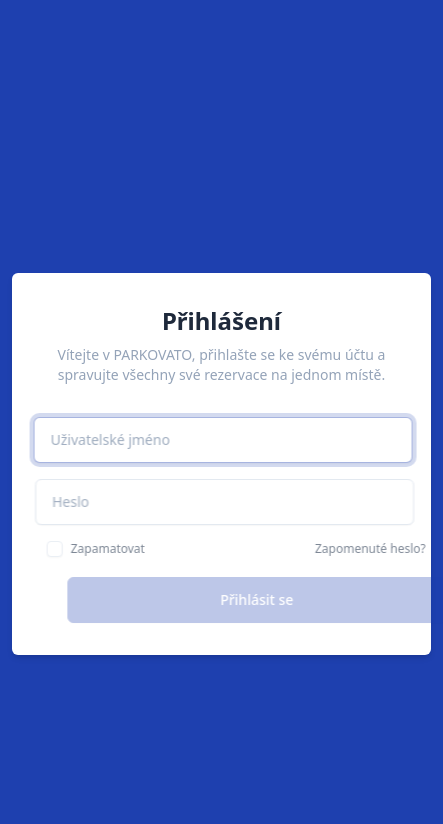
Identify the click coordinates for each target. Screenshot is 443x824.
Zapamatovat (125, 549)
